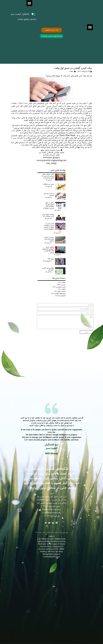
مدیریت (61, 285)
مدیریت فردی (60, 291)
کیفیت (62, 289)
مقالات (71, 71)
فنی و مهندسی (59, 287)
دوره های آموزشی (58, 294)
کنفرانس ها (60, 296)
